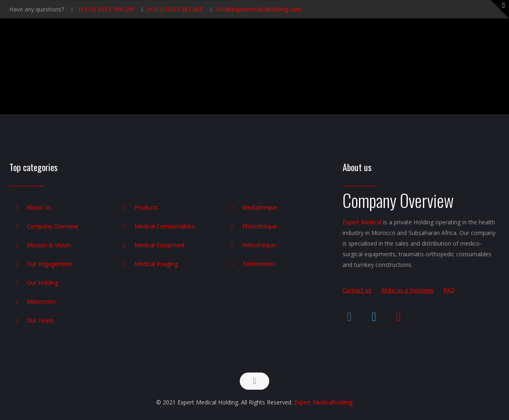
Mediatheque (260, 207)
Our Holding (42, 283)
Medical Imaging (156, 264)
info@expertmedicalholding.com (259, 9)
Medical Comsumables (165, 226)
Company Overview (52, 226)
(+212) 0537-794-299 (106, 9)
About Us (39, 207)
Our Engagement (49, 264)
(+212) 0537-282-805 (175, 9)
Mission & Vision (49, 245)
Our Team (40, 320)
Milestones (41, 301)
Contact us (357, 290)
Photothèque (260, 226)
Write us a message (407, 290)
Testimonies (259, 264)
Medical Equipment (160, 245)
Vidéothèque (259, 245)
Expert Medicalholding (323, 402)
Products (146, 207)
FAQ (449, 290)
